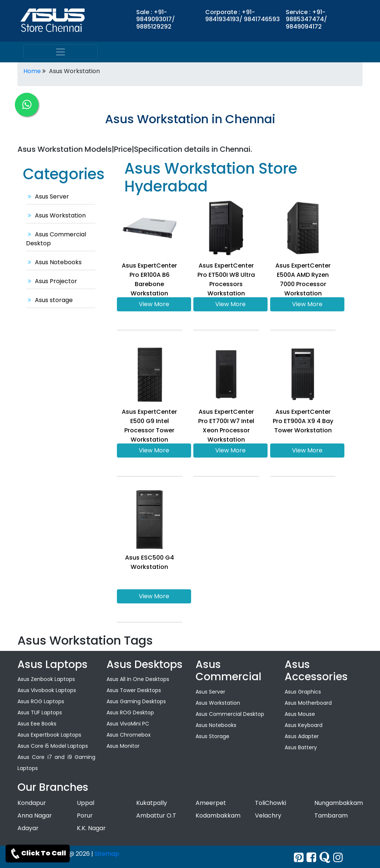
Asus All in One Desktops (138, 679)
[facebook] (311, 858)
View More (154, 304)
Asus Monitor (123, 746)
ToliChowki (271, 803)
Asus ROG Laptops (41, 701)
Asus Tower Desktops (134, 690)
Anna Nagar (35, 815)
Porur (85, 815)
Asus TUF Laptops (40, 713)
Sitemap (107, 854)
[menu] (60, 52)
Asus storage (49, 300)
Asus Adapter (302, 736)
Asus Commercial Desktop (230, 714)
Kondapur (32, 803)
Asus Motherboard (308, 703)
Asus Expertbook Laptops (49, 735)
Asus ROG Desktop (130, 713)
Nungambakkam (339, 803)
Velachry (268, 815)
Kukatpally (152, 803)
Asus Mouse (300, 714)
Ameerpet (211, 803)
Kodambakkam (218, 815)
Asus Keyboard (304, 725)
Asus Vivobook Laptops (47, 690)
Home (32, 71)
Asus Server (47, 196)
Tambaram (331, 815)
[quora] (325, 858)
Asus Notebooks (54, 262)
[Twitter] (299, 858)
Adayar (28, 828)
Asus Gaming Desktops (136, 701)
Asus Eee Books (37, 724)
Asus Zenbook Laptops (46, 679)
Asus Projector (52, 281)
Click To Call (38, 854)
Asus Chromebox (129, 735)
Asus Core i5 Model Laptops (53, 746)
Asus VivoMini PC (128, 724)
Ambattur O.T (156, 815)
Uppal (86, 803)
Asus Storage (212, 736)
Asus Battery (301, 747)
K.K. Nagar (91, 828)
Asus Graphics (303, 692)
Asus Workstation (56, 215)
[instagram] (338, 858)
